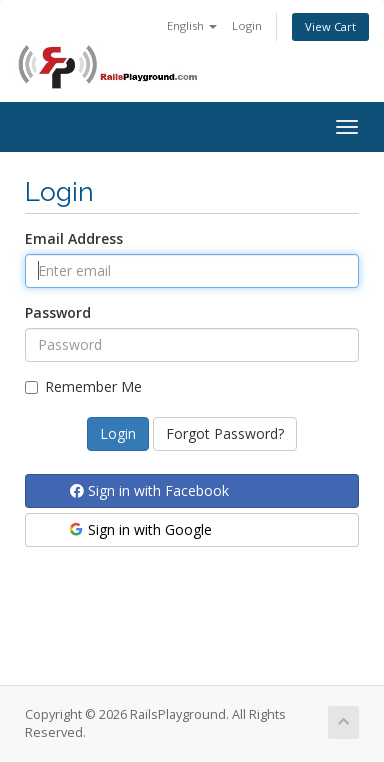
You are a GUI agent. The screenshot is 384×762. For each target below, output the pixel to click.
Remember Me (83, 386)
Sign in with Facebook (149, 490)
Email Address (74, 238)
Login (247, 25)
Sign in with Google (139, 529)
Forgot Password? (225, 433)
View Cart (330, 26)
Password (58, 312)
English (192, 25)
